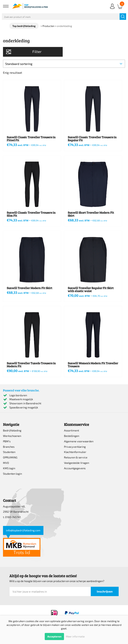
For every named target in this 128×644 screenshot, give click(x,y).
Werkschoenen (12, 436)
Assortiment (71, 430)
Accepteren (54, 636)
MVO (6, 463)
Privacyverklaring (75, 447)
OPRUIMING (10, 457)
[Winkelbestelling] (64, 64)
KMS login (9, 468)
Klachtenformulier (75, 452)
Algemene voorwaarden (79, 441)
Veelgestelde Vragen (77, 463)
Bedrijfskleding (12, 430)
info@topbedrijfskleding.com (23, 530)
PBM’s (7, 441)
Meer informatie (75, 636)
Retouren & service (76, 457)
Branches (9, 447)
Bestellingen (72, 436)
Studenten (9, 452)
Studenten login (12, 474)
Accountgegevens (75, 468)
